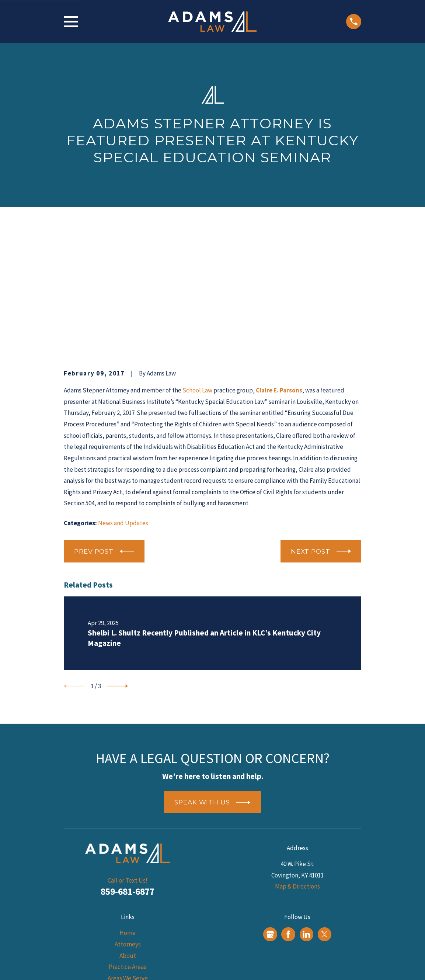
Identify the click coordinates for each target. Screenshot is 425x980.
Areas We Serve (128, 864)
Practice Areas (128, 853)
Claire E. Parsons (279, 276)
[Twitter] (324, 820)
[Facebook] (288, 820)
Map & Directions (297, 772)
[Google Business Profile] (270, 820)
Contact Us (128, 898)
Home (128, 819)
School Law (197, 276)
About (128, 841)
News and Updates (123, 409)
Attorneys (128, 830)
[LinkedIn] (306, 820)
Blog (128, 875)
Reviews (128, 887)
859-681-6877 (128, 778)
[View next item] (118, 572)
